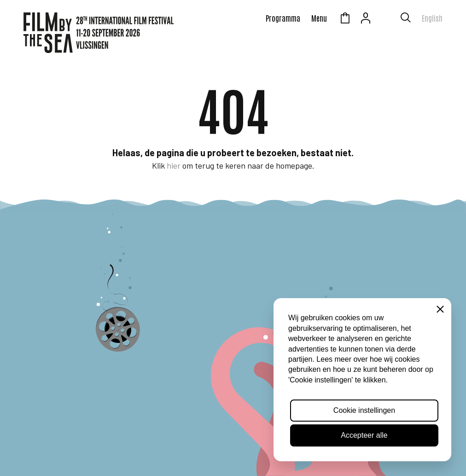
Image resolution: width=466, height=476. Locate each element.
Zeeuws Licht (386, 19)
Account (366, 19)
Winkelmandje (345, 19)
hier (174, 165)
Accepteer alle (364, 435)
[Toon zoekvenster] (406, 19)
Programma (283, 18)
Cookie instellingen (364, 410)
